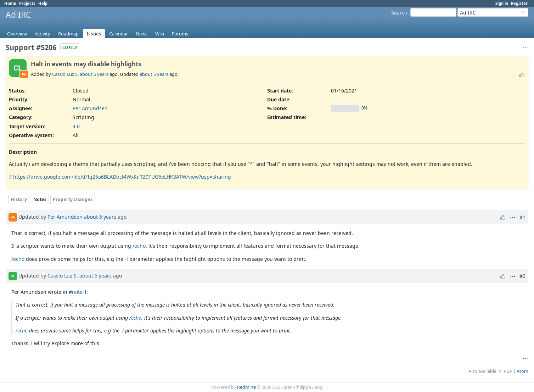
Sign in (502, 3)
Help (43, 3)
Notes (40, 199)
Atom (522, 371)
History (19, 199)
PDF (508, 371)
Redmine (246, 387)
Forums (180, 34)
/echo (139, 246)
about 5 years (94, 74)
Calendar (119, 34)
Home (10, 3)
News (142, 34)
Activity (43, 34)
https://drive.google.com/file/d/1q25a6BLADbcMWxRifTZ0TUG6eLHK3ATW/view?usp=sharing (122, 177)
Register (519, 3)
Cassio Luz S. (65, 74)
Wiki (160, 34)
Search (399, 13)
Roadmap (68, 34)
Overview (17, 34)
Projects (27, 3)
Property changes (73, 199)
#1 (522, 217)
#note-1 (78, 292)
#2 (522, 276)
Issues (94, 34)
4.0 (76, 126)
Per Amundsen (90, 108)
